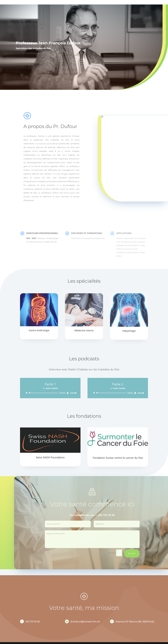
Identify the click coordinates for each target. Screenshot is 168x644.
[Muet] (68, 393)
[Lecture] (27, 393)
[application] (50, 393)
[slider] (44, 393)
